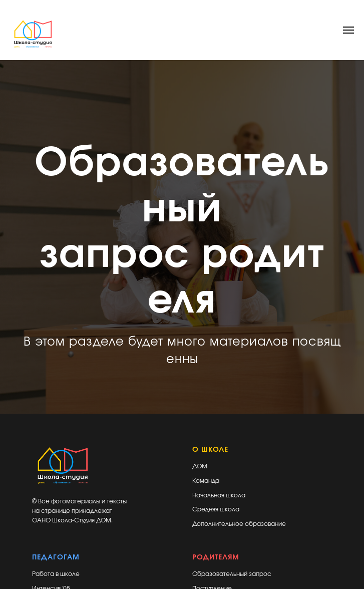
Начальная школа (219, 495)
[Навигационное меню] (348, 30)
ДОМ (200, 466)
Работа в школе (56, 574)
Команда (206, 481)
